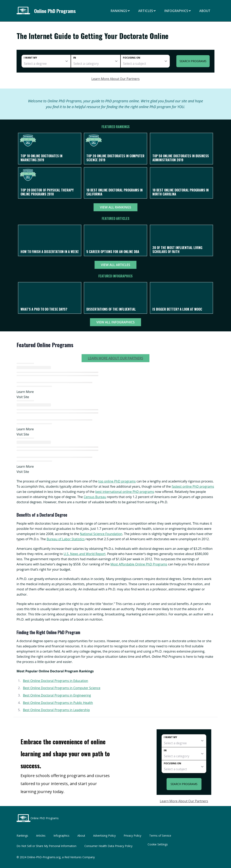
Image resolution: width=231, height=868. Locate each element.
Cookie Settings (158, 844)
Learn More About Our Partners (115, 79)
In (75, 58)
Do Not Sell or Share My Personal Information (46, 846)
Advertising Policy (104, 836)
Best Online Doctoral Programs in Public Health (58, 703)
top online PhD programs (117, 481)
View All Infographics (115, 322)
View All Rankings (116, 207)
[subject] (145, 61)
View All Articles (115, 265)
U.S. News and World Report (85, 554)
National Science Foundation (101, 534)
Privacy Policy (132, 836)
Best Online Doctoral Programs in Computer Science (62, 688)
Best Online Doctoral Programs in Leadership (56, 710)
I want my (30, 58)
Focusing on (132, 58)
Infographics (178, 11)
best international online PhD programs (125, 492)
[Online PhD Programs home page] (25, 11)
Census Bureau (95, 497)
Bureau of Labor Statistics (66, 539)
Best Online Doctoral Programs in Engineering (57, 695)
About (205, 11)
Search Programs (193, 61)
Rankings (120, 11)
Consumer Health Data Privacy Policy (108, 846)
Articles (147, 11)
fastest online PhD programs (193, 486)
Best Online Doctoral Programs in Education (56, 681)
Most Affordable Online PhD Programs (139, 564)
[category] (96, 61)
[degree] (46, 61)
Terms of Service (160, 836)
